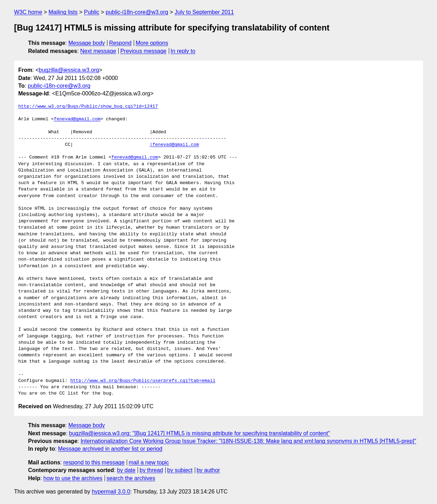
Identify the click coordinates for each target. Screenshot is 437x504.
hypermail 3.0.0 (111, 492)
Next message (98, 51)
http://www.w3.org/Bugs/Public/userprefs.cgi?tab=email (143, 381)
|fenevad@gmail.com (174, 145)
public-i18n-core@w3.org (137, 12)
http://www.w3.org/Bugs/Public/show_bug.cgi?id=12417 (88, 107)
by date (126, 470)
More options (152, 43)
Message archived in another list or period (110, 449)
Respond (120, 43)
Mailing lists (63, 12)
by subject (180, 470)
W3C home (28, 12)
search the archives (131, 478)
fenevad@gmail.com (77, 119)
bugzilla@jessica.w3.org (69, 70)
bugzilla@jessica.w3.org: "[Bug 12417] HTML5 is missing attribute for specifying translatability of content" (200, 433)
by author (208, 470)
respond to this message (94, 462)
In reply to (183, 51)
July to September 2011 (204, 12)
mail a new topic (149, 462)
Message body (87, 43)
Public (92, 12)
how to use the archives (73, 478)
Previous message (144, 51)
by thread (151, 470)
